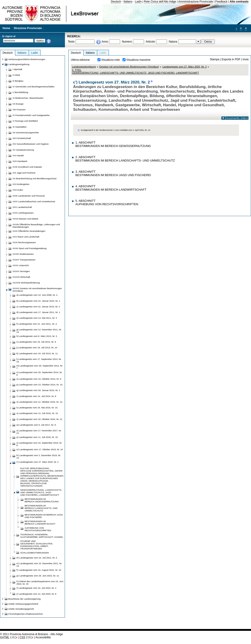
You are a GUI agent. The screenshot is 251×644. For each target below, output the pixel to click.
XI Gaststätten (20, 127)
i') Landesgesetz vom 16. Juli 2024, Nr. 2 (36, 588)
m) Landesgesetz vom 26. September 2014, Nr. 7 (40, 367)
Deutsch (116, 2)
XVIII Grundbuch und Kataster (27, 167)
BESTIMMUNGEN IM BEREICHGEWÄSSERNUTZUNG (42, 500)
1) (151, 81)
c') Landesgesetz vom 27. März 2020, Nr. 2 (37, 462)
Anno (105, 42)
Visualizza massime (138, 60)
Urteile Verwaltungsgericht (21, 609)
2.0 (25, 637)
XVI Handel (18, 155)
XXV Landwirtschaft (22, 207)
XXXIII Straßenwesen (23, 254)
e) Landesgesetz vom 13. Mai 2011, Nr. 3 (37, 318)
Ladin (138, 2)
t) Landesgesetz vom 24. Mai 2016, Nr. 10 (37, 408)
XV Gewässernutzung (23, 150)
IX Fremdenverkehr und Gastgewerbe (31, 115)
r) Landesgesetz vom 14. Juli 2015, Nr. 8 (36, 396)
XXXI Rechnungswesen (24, 242)
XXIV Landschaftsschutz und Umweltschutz (34, 201)
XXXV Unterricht (21, 265)
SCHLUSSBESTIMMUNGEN (35, 553)
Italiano (128, 2)
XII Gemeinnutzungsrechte (26, 133)
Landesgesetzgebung (84, 67)
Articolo (150, 42)
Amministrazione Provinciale (196, 2)
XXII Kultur (18, 190)
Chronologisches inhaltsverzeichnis (26, 614)
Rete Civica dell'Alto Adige (160, 2)
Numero (127, 42)
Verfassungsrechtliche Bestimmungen (27, 59)
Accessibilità (43, 637)
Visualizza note (110, 60)
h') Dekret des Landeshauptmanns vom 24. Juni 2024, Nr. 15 (40, 583)
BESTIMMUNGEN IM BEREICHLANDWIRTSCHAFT (40, 523)
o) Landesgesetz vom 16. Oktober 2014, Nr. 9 (39, 379)
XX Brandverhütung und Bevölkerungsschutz (35, 178)
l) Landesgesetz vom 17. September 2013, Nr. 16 (39, 360)
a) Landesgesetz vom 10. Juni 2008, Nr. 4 (37, 295)
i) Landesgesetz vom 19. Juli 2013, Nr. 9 (36, 342)
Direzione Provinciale (28, 28)
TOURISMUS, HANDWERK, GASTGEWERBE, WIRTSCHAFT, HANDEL (42, 536)
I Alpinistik (17, 69)
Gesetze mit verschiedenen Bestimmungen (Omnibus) (129, 67)
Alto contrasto (239, 2)
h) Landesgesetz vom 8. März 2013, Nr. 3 (37, 336)
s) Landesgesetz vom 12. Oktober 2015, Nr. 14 (39, 402)
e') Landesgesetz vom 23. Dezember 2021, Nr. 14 (39, 565)
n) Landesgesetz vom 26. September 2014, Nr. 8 (39, 374)
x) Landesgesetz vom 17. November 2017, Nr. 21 (39, 432)
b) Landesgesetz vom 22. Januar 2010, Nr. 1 (38, 301)
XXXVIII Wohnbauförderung (26, 283)
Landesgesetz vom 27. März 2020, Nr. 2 (184, 67)
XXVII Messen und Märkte (25, 219)
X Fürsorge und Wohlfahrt (25, 121)
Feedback (221, 2)
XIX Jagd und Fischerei (24, 173)
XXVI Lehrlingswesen (23, 213)
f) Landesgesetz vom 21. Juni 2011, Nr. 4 (37, 324)
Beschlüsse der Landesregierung (24, 599)
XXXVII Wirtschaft (21, 277)
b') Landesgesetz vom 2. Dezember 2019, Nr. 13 (39, 457)
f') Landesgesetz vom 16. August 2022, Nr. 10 (39, 570)
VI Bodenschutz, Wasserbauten (28, 98)
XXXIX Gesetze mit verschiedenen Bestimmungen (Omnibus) (37, 290)
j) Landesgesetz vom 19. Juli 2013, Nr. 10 (37, 347)
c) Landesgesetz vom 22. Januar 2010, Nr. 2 (38, 307)
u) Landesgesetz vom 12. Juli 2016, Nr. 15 (37, 413)
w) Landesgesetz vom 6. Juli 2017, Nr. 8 (36, 425)
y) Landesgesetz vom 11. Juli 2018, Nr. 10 (37, 437)
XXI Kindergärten (21, 184)
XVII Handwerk (20, 161)
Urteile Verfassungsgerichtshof (23, 604)
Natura (173, 42)
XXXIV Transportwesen (24, 260)
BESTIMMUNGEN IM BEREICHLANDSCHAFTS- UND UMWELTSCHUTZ (41, 508)
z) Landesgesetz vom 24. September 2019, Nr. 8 (39, 444)
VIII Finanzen (19, 110)
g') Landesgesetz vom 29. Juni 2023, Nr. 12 (38, 576)
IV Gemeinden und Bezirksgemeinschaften (33, 87)
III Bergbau (18, 81)
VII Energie (18, 104)
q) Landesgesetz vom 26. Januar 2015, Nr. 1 (38, 390)
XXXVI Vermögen (21, 271)
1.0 (7, 637)
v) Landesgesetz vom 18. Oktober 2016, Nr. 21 (39, 419)
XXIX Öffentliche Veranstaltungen (29, 231)
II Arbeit (16, 75)
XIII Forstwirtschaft (22, 138)
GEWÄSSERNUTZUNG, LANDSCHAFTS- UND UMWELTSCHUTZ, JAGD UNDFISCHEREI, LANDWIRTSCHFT (41, 492)
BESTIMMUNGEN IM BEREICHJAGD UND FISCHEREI (44, 516)
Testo (71, 42)
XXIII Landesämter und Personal (28, 196)
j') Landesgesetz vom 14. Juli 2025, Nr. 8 (36, 594)
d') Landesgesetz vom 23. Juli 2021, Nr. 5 (37, 558)
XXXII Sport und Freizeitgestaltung (29, 248)
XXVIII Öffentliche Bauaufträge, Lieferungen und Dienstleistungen (36, 226)
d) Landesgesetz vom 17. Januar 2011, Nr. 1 (38, 312)
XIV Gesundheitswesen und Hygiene (31, 144)
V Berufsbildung (20, 92)
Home (6, 28)
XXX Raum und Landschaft (26, 237)
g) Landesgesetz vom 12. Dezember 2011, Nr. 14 (39, 331)
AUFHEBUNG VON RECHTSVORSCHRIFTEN (38, 529)
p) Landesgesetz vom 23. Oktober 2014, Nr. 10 (39, 385)
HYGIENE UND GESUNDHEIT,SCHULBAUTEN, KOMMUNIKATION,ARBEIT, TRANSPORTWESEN (37, 545)
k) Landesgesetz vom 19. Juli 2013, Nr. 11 (37, 353)
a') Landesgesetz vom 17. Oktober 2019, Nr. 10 (40, 449)
